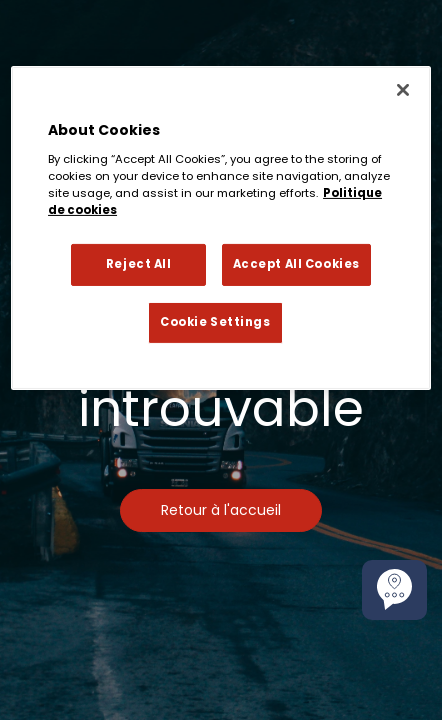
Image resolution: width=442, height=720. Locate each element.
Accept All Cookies (296, 264)
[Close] (403, 90)
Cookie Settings (215, 322)
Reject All (139, 264)
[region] (221, 228)
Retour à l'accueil (221, 510)
